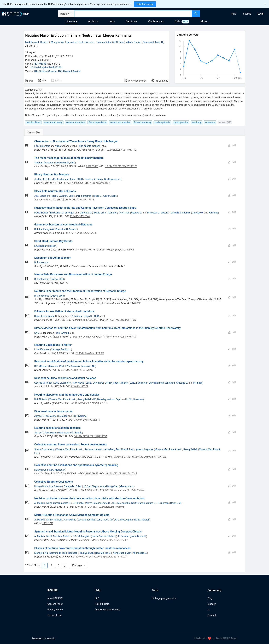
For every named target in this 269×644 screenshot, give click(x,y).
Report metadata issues (107, 610)
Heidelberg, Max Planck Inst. (119, 449)
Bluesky (212, 604)
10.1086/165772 (79, 387)
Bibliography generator (164, 598)
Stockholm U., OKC (65, 163)
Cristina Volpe (104, 42)
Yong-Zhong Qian (109, 486)
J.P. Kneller (79, 503)
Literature (71, 21)
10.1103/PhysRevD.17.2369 (90, 353)
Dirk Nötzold (41, 399)
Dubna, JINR (57, 279)
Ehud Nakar (40, 246)
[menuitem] (234, 14)
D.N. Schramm (84, 196)
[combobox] (133, 14)
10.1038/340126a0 (80, 216)
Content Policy (55, 604)
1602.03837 (88, 150)
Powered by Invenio (43, 638)
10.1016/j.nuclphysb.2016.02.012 (149, 457)
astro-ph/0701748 (86, 250)
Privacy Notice (55, 610)
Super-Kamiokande (44, 316)
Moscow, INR (56, 366)
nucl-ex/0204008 (87, 337)
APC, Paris (119, 42)
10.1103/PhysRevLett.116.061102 (119, 150)
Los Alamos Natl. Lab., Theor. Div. (96, 520)
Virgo (58, 146)
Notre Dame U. (138, 536)
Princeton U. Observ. (158, 213)
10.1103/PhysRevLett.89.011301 (119, 337)
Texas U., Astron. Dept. (62, 196)
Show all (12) (225, 122)
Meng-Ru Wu (58, 42)
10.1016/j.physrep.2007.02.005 (118, 250)
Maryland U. (86, 213)
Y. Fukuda (77, 316)
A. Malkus (40, 503)
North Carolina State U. (59, 503)
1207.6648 (80, 507)
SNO (37, 333)
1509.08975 (81, 557)
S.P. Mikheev (41, 366)
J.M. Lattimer (41, 196)
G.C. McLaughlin (121, 503)
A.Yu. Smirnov (72, 366)
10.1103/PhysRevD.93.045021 (112, 540)
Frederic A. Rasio (94, 179)
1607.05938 (40, 64)
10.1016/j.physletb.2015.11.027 (110, 557)
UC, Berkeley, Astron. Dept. (107, 399)
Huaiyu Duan (41, 470)
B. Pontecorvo (42, 262)
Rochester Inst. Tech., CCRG (68, 179)
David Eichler (41, 213)
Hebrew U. (136, 213)
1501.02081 (92, 166)
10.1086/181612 (85, 200)
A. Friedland (70, 520)
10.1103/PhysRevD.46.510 (86, 420)
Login (261, 14)
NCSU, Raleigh (54, 520)
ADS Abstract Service (69, 71)
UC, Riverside (80, 416)
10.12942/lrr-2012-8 (100, 183)
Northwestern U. (113, 179)
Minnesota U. (127, 486)
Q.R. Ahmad (62, 333)
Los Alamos (56, 486)
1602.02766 (119, 457)
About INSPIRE (55, 598)
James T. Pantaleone (45, 416)
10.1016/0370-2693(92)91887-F (91, 436)
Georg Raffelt (85, 399)
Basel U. (45, 42)
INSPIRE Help (102, 604)
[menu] (235, 14)
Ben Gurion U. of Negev (62, 213)
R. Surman (163, 503)
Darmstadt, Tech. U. (153, 42)
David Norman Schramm (162, 383)
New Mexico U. (57, 470)
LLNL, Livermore (62, 383)
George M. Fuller (43, 383)
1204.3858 (77, 183)
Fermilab (213, 213)
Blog (210, 598)
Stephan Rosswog (44, 163)
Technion (112, 213)
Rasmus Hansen (93, 449)
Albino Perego (134, 42)
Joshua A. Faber (43, 179)
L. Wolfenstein (42, 349)
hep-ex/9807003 (90, 320)
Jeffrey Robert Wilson (116, 383)
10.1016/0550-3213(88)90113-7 (91, 403)
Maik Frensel (32, 42)
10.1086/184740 (88, 233)
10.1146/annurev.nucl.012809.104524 (125, 490)
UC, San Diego (90, 486)
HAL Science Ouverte (45, 71)
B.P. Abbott (85, 146)
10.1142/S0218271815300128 (121, 166)
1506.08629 (92, 474)
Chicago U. (198, 213)
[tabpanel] (134, 354)
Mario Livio (100, 213)
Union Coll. (176, 503)
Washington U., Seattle (70, 433)
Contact (212, 615)
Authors (93, 21)
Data (177, 21)
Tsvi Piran (124, 213)
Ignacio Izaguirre (145, 449)
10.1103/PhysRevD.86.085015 (109, 507)
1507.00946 (83, 540)
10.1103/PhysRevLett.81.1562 (121, 320)
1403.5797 (48, 523)
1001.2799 (93, 490)
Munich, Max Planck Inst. (62, 399)
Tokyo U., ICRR (91, 316)
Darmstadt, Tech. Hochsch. (80, 42)
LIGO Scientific (42, 146)
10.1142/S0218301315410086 (121, 474)
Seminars (131, 21)
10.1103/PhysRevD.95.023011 (46, 68)
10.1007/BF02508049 (82, 370)
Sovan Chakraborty (44, 449)
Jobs (112, 21)
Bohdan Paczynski (44, 229)
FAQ (97, 598)
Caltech (96, 146)
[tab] (35, 132)
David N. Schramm (181, 213)
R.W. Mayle (78, 383)
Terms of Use (54, 615)
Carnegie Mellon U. (61, 349)
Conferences (156, 21)
